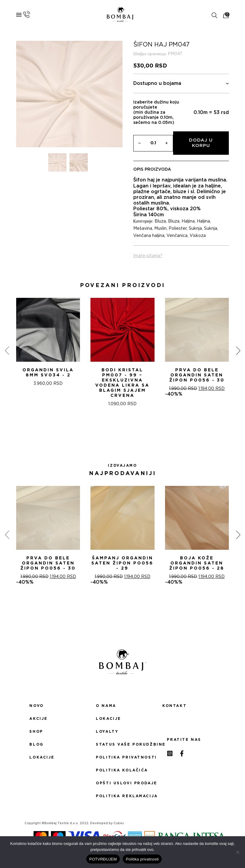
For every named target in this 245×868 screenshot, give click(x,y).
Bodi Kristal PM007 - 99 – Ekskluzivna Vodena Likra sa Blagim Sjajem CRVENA (122, 383)
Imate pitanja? (148, 256)
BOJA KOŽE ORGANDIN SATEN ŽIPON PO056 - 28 (197, 563)
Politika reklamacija (123, 796)
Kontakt (174, 706)
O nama (106, 706)
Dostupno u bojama (181, 84)
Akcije (38, 719)
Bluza (160, 221)
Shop (36, 732)
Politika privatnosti (123, 757)
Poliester (178, 229)
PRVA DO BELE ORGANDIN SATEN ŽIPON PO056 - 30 (197, 375)
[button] (115, 428)
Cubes (119, 823)
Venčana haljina (149, 236)
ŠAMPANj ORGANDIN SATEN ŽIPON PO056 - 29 (122, 563)
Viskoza (198, 236)
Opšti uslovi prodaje (123, 783)
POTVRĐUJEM (103, 859)
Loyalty (107, 732)
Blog (36, 744)
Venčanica (177, 236)
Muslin (160, 229)
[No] (238, 852)
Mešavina (143, 229)
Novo (36, 706)
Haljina (188, 221)
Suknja (195, 229)
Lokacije (42, 757)
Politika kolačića (122, 770)
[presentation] (7, 350)
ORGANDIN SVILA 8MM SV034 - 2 (48, 373)
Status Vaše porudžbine (123, 744)
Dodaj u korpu (201, 143)
